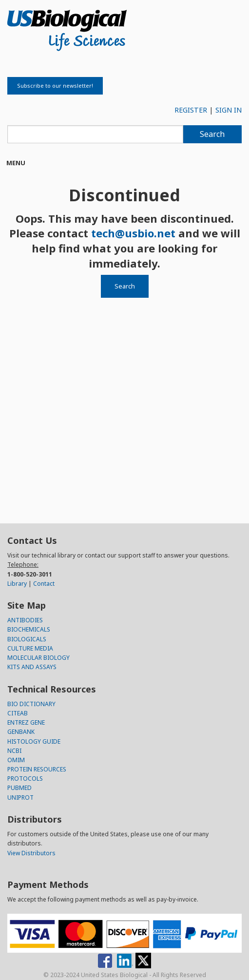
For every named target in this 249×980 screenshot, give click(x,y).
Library (17, 584)
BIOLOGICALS (27, 639)
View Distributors (31, 853)
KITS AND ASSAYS (32, 667)
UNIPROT (20, 797)
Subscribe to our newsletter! (55, 86)
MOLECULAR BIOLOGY (38, 658)
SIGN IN (229, 110)
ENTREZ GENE (26, 722)
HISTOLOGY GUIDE (34, 741)
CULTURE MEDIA (30, 648)
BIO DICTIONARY (31, 704)
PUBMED (19, 788)
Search (212, 134)
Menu (16, 163)
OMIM (16, 760)
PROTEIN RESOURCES (37, 769)
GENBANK (21, 732)
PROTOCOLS (25, 778)
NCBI (14, 751)
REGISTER (191, 110)
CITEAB (18, 713)
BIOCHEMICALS (29, 629)
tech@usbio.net (133, 233)
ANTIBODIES (25, 620)
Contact (44, 584)
